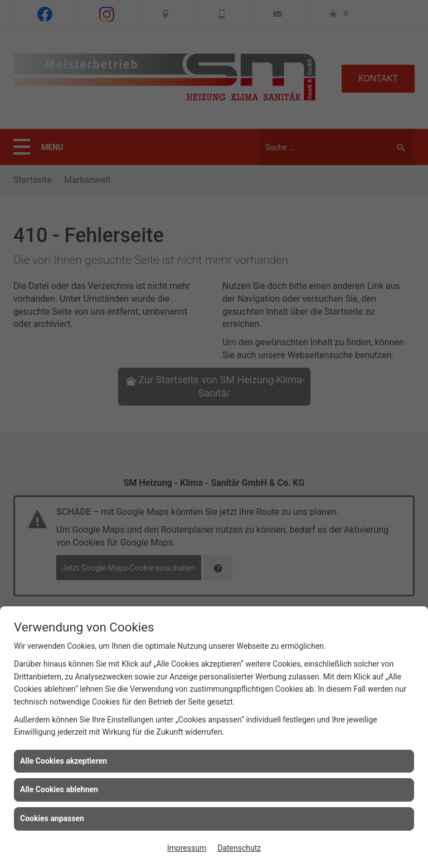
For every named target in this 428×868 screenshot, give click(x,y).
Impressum (187, 848)
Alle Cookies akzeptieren (64, 761)
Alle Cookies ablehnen (59, 789)
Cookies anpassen (52, 818)
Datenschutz (239, 848)
